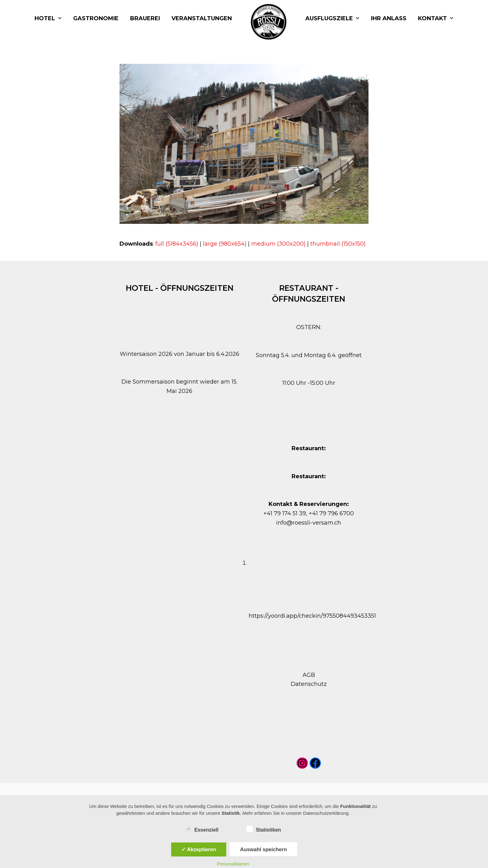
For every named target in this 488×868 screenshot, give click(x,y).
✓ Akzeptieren (199, 849)
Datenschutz (309, 684)
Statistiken (264, 829)
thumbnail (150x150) (338, 244)
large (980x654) (225, 244)
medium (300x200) (278, 244)
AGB (309, 675)
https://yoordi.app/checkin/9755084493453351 (312, 616)
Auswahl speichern (263, 849)
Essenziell (202, 829)
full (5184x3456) (177, 244)
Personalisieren (233, 864)
